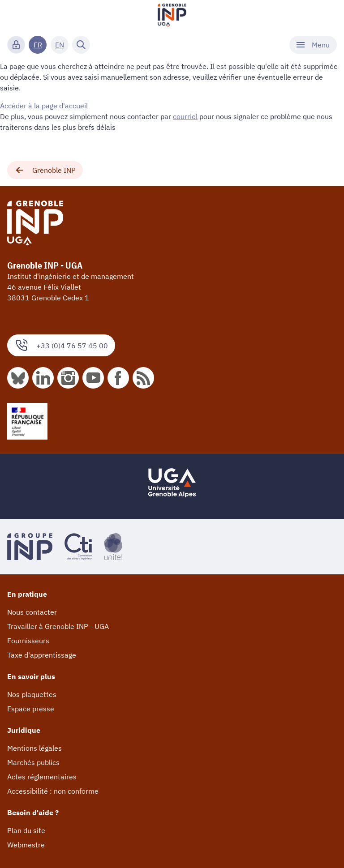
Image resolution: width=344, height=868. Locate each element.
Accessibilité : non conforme (53, 791)
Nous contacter (32, 612)
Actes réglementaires (42, 777)
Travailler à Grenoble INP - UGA (58, 626)
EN (60, 45)
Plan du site (26, 830)
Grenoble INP (45, 170)
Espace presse (31, 709)
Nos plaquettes (32, 694)
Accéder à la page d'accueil (44, 106)
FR (38, 45)
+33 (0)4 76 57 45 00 (61, 345)
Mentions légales (34, 748)
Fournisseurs (28, 641)
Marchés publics (33, 762)
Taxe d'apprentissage (42, 655)
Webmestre (26, 845)
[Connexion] (16, 45)
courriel (185, 116)
